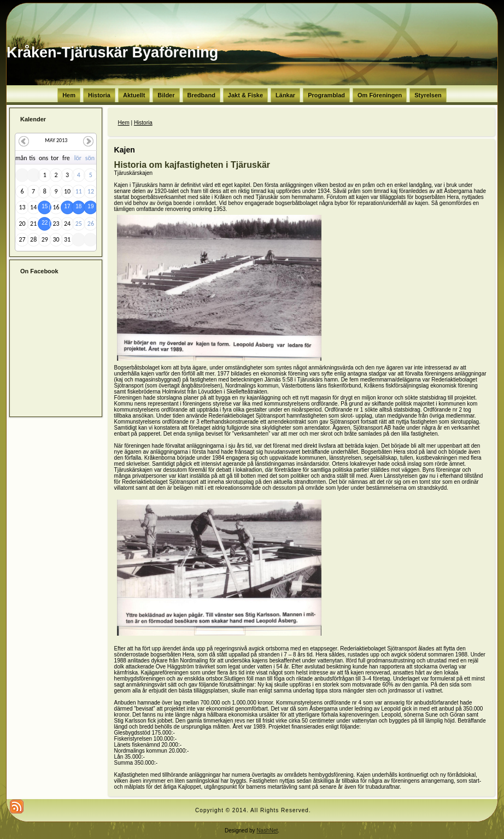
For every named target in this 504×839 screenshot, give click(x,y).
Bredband (201, 95)
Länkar (285, 95)
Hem (69, 95)
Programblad (326, 95)
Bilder (166, 95)
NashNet (267, 831)
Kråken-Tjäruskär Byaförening (112, 52)
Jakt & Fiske (245, 95)
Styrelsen (428, 95)
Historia (99, 95)
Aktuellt (134, 95)
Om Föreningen (380, 95)
